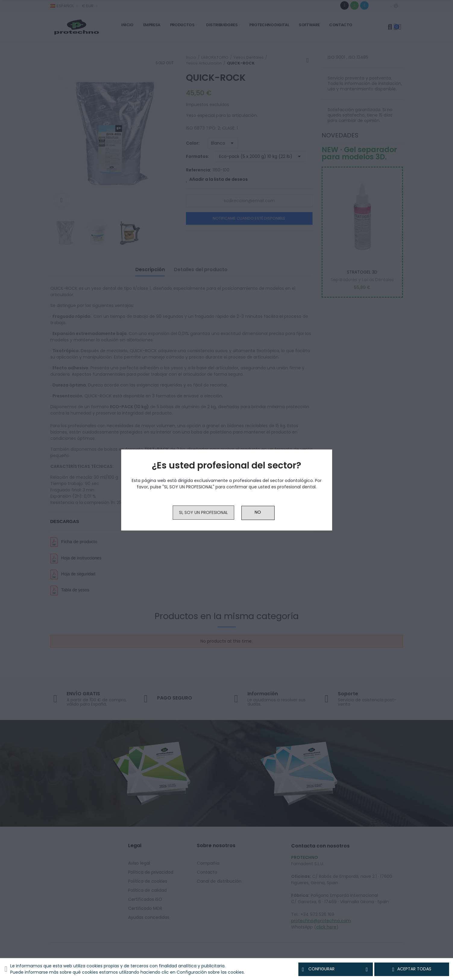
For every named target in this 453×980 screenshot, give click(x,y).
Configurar (336, 969)
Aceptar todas (412, 969)
